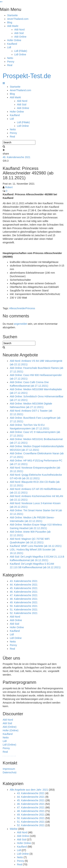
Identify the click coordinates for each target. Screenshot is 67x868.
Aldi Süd (19, 33)
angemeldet (20, 324)
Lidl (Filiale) (21, 51)
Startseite (12, 15)
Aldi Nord (19, 30)
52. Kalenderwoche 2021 (24, 613)
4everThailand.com (18, 19)
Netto (10, 58)
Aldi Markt (13, 26)
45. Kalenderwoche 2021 (24, 588)
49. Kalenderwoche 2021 (24, 602)
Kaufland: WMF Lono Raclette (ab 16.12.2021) (36, 546)
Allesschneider (17, 308)
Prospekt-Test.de (27, 76)
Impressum (9, 769)
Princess (30, 308)
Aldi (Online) (10, 727)
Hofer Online (14, 40)
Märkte (14, 829)
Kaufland (12, 44)
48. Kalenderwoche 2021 (24, 599)
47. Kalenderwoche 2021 (24, 595)
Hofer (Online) (11, 730)
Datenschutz (10, 772)
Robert (9, 187)
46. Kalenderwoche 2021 (17, 157)
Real (10, 65)
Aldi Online (20, 37)
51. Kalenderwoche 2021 (24, 610)
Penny (11, 62)
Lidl (9, 47)
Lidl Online (20, 54)
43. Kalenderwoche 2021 (24, 581)
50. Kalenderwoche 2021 (24, 606)
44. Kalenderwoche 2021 (24, 585)
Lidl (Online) (9, 745)
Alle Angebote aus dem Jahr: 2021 (29, 790)
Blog (10, 22)
